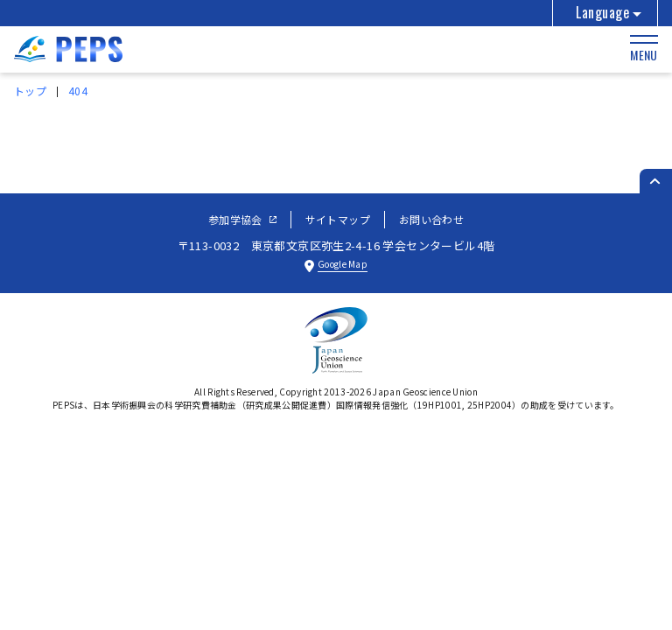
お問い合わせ (431, 219)
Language (602, 12)
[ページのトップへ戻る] (656, 181)
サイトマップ (338, 219)
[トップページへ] (68, 56)
